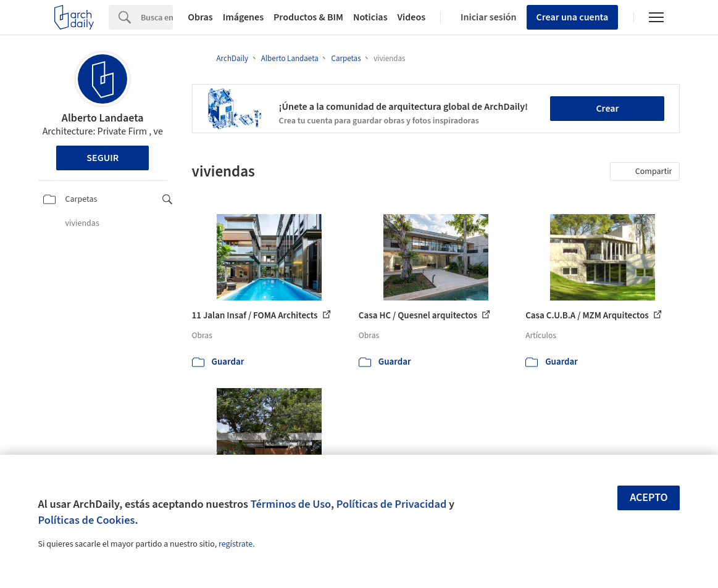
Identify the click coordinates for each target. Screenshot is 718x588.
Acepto (649, 498)
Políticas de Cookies (87, 520)
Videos (412, 17)
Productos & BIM (308, 17)
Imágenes (243, 17)
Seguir (102, 158)
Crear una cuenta (573, 17)
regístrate (236, 544)
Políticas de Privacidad (392, 504)
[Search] (157, 17)
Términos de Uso (291, 504)
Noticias (370, 17)
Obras (200, 17)
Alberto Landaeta (103, 118)
